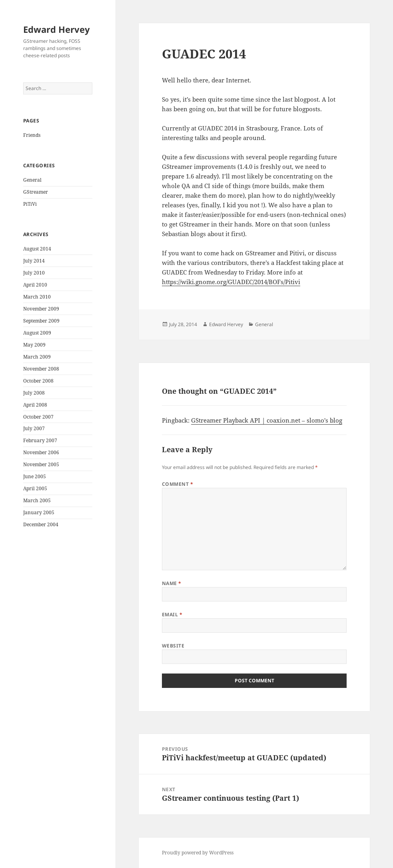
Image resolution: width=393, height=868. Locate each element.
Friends (32, 135)
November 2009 (41, 309)
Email (172, 614)
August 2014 (37, 249)
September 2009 (41, 321)
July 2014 (34, 261)
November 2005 (41, 464)
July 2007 (34, 428)
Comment (178, 484)
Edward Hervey (57, 29)
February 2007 (40, 440)
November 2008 (41, 369)
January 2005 (39, 512)
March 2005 (37, 500)
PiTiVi (30, 204)
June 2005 (35, 476)
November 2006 (41, 452)
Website (173, 646)
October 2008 (38, 381)
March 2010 (37, 297)
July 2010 (34, 273)
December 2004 (41, 524)
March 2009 (37, 357)
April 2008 (35, 405)
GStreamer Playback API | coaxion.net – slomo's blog (267, 420)
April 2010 (35, 285)
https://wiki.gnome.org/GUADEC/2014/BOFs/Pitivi (231, 282)
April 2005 (35, 488)
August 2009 (37, 333)
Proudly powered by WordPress (198, 853)
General (32, 180)
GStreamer (36, 192)
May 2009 (34, 345)
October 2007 (38, 417)
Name (172, 583)
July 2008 (34, 393)
